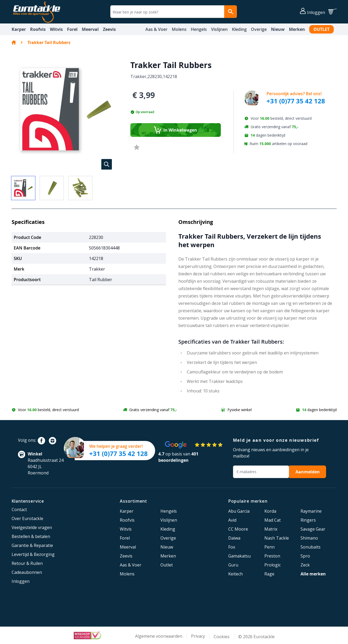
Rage (269, 574)
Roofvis (38, 29)
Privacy (198, 636)
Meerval (90, 29)
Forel (72, 29)
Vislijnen (219, 29)
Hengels (199, 29)
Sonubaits (311, 547)
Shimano (309, 538)
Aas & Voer (156, 29)
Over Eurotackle (27, 518)
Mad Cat (273, 520)
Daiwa (234, 538)
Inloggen (21, 581)
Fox (232, 547)
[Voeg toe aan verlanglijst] (137, 147)
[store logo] (37, 12)
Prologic (273, 565)
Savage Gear (313, 529)
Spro (305, 556)
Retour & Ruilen (27, 563)
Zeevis (109, 29)
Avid (232, 520)
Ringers (308, 520)
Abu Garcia (239, 511)
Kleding (239, 29)
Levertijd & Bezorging (33, 554)
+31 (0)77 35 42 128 (296, 101)
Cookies (222, 637)
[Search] (231, 12)
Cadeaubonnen (27, 572)
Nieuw (278, 29)
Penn (270, 547)
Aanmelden (308, 472)
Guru (233, 565)
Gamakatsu (239, 556)
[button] (66, 110)
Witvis (56, 29)
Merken (297, 29)
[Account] (312, 12)
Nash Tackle (277, 538)
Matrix (271, 529)
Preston (272, 556)
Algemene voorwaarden (159, 636)
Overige (259, 29)
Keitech (235, 574)
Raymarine (311, 511)
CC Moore (238, 529)
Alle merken (313, 574)
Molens (179, 29)
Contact (19, 510)
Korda (270, 511)
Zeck (305, 565)
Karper (19, 29)
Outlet (321, 29)
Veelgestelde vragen (32, 527)
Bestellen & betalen (31, 536)
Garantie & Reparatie (32, 545)
